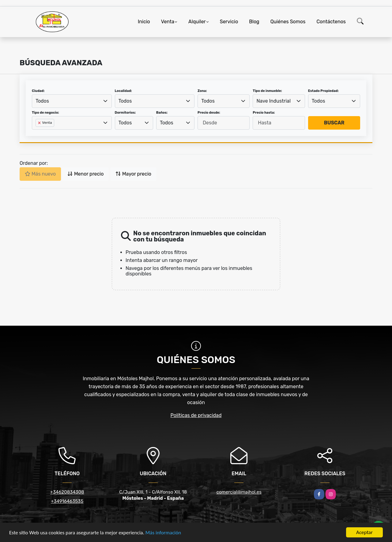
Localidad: (123, 91)
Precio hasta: (264, 113)
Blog (254, 22)
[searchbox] (37, 133)
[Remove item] (40, 123)
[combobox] (72, 101)
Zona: (202, 91)
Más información (163, 533)
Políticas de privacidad (196, 415)
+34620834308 (67, 492)
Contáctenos (331, 22)
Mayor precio (133, 174)
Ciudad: (38, 91)
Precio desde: (209, 113)
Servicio (229, 22)
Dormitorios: (125, 113)
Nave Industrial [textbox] (274, 101)
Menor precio (85, 174)
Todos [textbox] (42, 101)
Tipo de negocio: (45, 113)
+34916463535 (67, 501)
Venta (168, 22)
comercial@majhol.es (239, 492)
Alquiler (197, 22)
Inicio (144, 22)
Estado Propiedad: (323, 91)
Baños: (162, 113)
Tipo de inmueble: (267, 91)
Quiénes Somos (288, 22)
